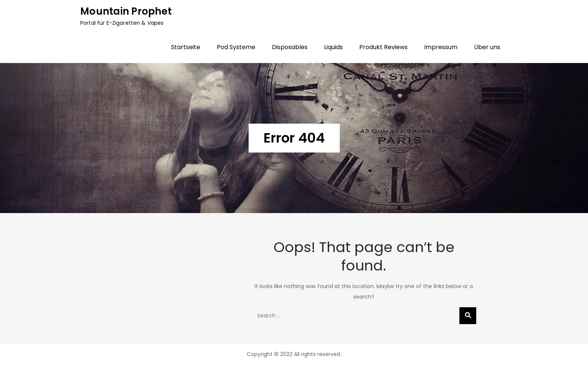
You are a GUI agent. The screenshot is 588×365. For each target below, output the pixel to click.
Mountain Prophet (126, 11)
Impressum (441, 47)
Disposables (290, 47)
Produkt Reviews (383, 47)
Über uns (487, 47)
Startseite (186, 47)
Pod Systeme (236, 47)
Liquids (333, 47)
